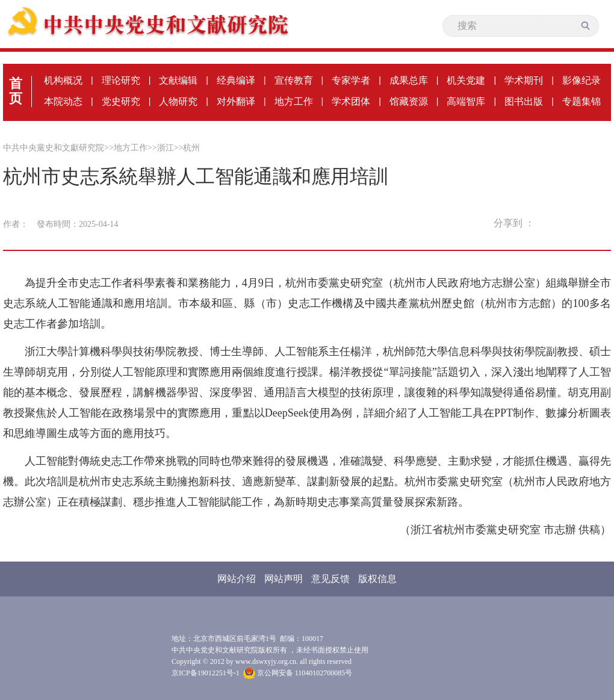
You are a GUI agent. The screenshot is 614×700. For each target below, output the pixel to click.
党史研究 (121, 101)
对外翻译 (236, 101)
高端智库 (466, 101)
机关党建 (466, 80)
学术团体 (351, 101)
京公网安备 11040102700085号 (298, 673)
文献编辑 (178, 80)
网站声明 (284, 579)
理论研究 (121, 80)
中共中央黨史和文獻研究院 (54, 148)
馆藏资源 (409, 101)
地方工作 (294, 101)
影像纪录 (581, 80)
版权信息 (377, 579)
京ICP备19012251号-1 (206, 673)
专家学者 (351, 80)
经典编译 (236, 80)
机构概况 (63, 80)
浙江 (166, 148)
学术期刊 (524, 80)
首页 (16, 91)
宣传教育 (294, 80)
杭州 (191, 148)
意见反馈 (330, 579)
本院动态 (63, 101)
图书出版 (524, 101)
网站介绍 (237, 579)
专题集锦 (581, 101)
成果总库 (409, 80)
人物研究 (178, 101)
